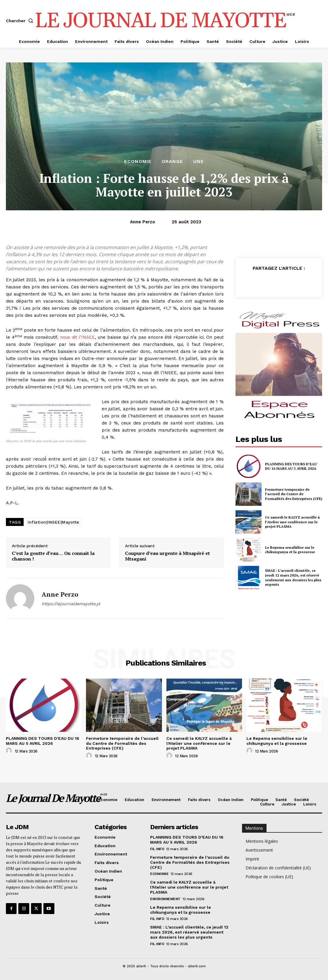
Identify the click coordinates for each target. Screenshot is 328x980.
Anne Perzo (143, 222)
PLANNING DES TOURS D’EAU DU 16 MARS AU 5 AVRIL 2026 (291, 466)
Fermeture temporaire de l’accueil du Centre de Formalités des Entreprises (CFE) (294, 494)
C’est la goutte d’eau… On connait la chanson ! (53, 556)
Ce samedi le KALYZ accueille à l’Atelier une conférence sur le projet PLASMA (292, 522)
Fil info (157, 849)
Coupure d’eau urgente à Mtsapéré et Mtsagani (167, 556)
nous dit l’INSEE (77, 337)
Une (199, 162)
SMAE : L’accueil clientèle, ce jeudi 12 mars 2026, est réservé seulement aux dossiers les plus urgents (293, 577)
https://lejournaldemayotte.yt (71, 604)
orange (172, 162)
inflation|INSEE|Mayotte (53, 522)
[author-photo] (10, 751)
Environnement (165, 899)
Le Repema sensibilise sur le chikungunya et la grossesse (290, 550)
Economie (138, 162)
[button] (21, 21)
